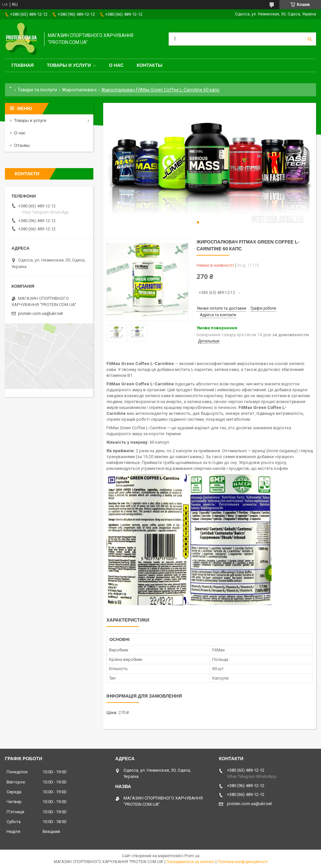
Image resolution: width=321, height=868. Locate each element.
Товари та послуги (37, 90)
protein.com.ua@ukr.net (40, 313)
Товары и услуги (69, 65)
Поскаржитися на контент (190, 862)
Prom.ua (192, 856)
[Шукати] (310, 39)
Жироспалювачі (79, 90)
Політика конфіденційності (243, 862)
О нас (116, 65)
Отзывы (22, 145)
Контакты (149, 65)
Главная (23, 65)
